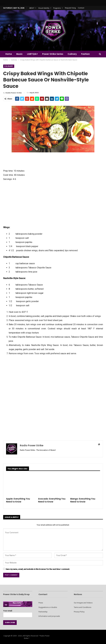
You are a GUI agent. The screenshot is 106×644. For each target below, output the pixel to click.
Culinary (74, 54)
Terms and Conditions (83, 607)
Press (41, 603)
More (86, 54)
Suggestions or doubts (48, 607)
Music (20, 54)
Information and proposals (49, 616)
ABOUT (32, 8)
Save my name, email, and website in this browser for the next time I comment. (38, 569)
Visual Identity (44, 8)
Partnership (43, 612)
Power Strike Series (54, 54)
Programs (57, 8)
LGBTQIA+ (33, 54)
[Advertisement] (53, 203)
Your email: (18, 613)
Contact (81, 8)
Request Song (70, 8)
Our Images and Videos (83, 603)
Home (9, 54)
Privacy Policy (79, 612)
